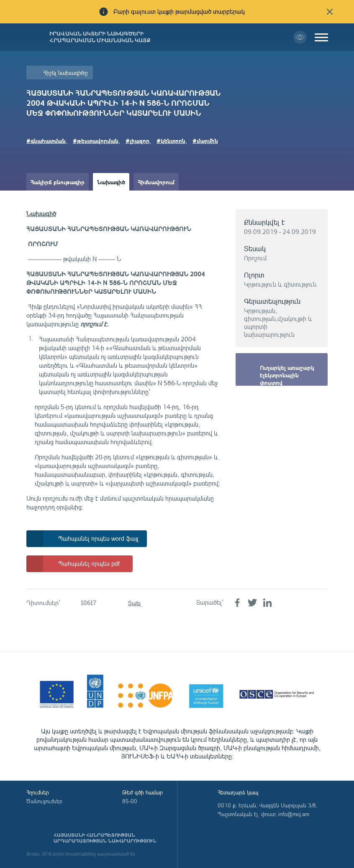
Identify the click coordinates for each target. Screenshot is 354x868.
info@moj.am (294, 814)
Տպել (135, 603)
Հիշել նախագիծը (65, 73)
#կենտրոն (171, 140)
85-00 (130, 801)
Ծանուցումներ (44, 801)
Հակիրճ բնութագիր (58, 182)
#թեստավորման (96, 140)
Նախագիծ (111, 182)
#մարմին (205, 140)
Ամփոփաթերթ (50, 199)
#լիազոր (137, 140)
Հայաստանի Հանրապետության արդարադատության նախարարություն (105, 838)
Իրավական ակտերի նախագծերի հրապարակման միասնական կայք (100, 37)
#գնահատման (46, 140)
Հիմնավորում (156, 182)
